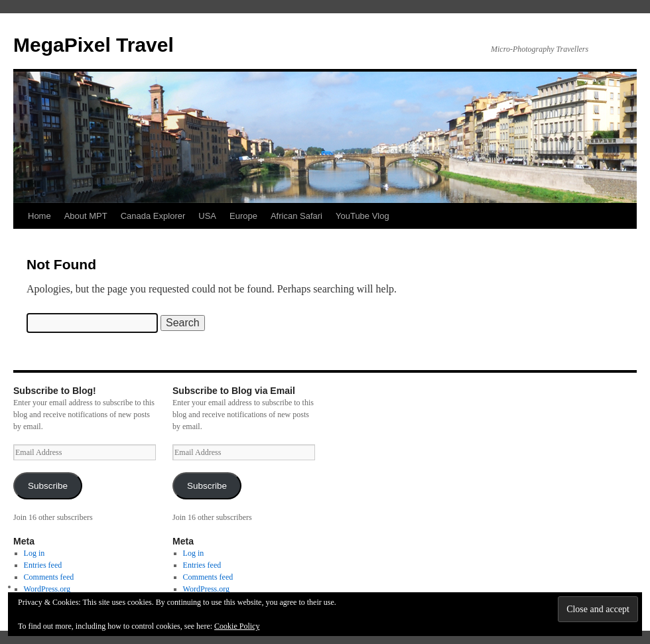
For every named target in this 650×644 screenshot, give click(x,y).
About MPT (86, 216)
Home (39, 216)
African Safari (296, 216)
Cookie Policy (237, 626)
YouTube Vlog (362, 216)
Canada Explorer (153, 216)
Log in (34, 553)
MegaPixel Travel (94, 45)
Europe (243, 216)
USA (207, 216)
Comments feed (49, 577)
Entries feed (43, 565)
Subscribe (48, 486)
